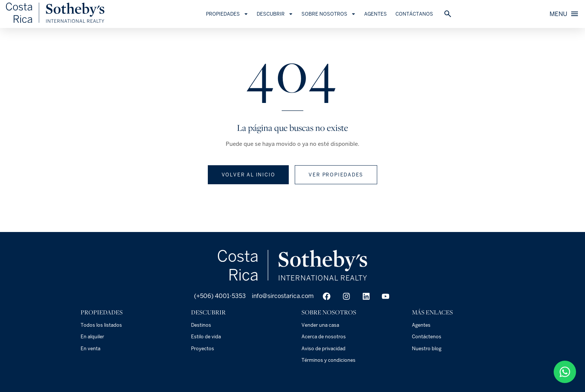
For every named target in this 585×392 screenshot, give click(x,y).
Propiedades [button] (234, 14)
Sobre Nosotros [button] (335, 14)
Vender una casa (320, 325)
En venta (90, 349)
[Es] (62, 22)
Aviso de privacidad (323, 349)
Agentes (383, 14)
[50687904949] (565, 372)
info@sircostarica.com (283, 296)
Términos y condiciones (329, 360)
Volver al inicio (248, 175)
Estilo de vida (206, 337)
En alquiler (92, 337)
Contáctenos (427, 337)
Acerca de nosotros (324, 337)
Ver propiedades (336, 175)
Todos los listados (101, 325)
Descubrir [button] (282, 14)
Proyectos (203, 349)
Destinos (201, 325)
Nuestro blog (427, 349)
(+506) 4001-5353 (219, 296)
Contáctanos (421, 14)
